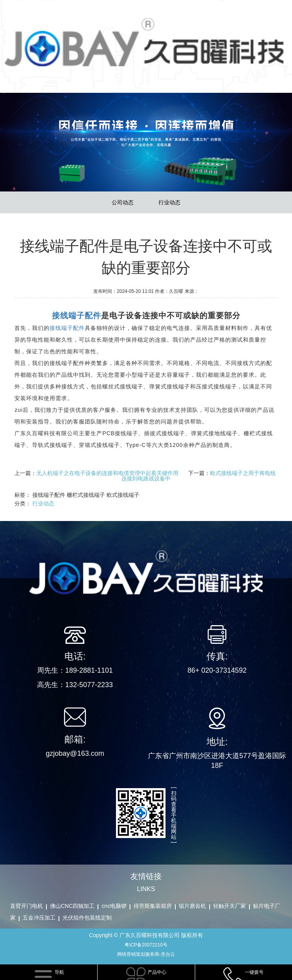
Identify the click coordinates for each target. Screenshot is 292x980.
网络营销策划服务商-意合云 (146, 954)
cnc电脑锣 (114, 906)
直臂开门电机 (27, 906)
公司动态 (123, 202)
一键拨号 (254, 972)
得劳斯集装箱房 (153, 906)
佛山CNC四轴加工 (72, 906)
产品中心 (157, 972)
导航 (59, 972)
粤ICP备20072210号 (146, 945)
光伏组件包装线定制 (87, 918)
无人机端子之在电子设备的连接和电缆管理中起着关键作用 (107, 473)
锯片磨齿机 (192, 906)
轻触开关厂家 (230, 906)
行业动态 (169, 202)
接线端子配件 (67, 328)
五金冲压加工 (39, 918)
